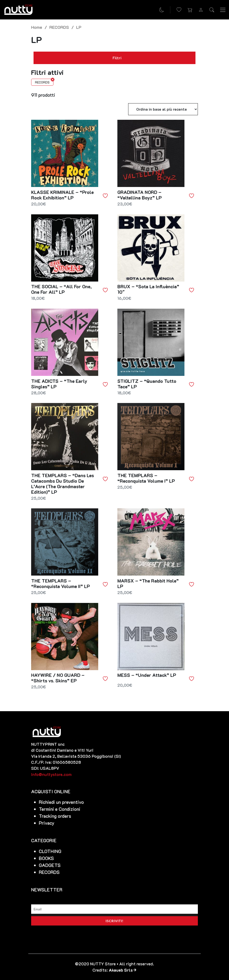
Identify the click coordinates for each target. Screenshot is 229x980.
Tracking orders (55, 816)
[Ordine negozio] (163, 109)
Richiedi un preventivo (61, 802)
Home (37, 27)
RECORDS (59, 27)
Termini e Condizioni (60, 809)
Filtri (114, 58)
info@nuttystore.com (51, 774)
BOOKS (46, 858)
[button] (190, 10)
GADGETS (50, 865)
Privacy (47, 823)
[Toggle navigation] (223, 10)
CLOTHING (50, 851)
